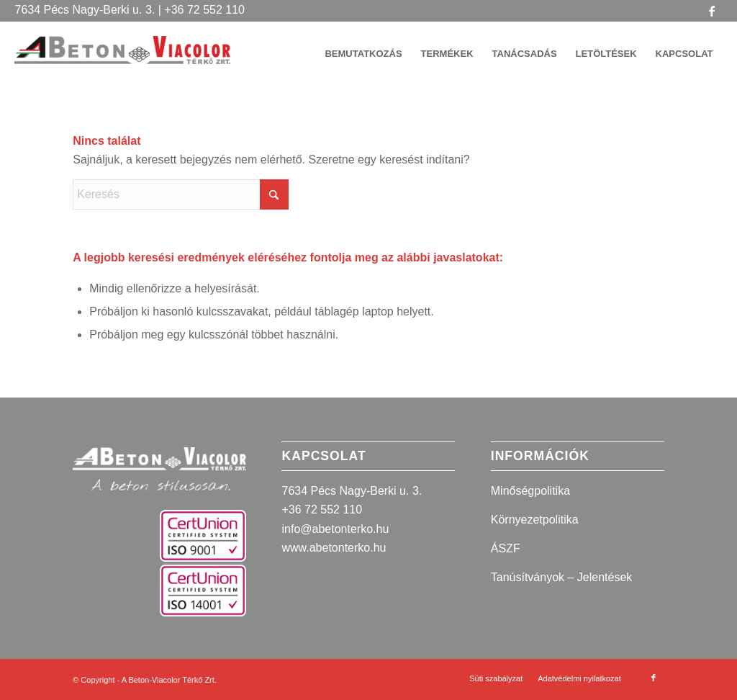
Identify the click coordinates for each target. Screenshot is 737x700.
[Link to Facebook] (712, 11)
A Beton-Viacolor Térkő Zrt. (169, 680)
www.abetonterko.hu (334, 548)
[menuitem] (363, 54)
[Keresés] (181, 194)
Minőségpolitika (530, 491)
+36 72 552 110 (322, 510)
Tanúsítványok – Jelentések (562, 577)
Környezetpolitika (535, 520)
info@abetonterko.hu (335, 529)
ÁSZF (506, 548)
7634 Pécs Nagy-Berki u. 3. (352, 491)
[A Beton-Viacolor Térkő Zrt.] (122, 61)
